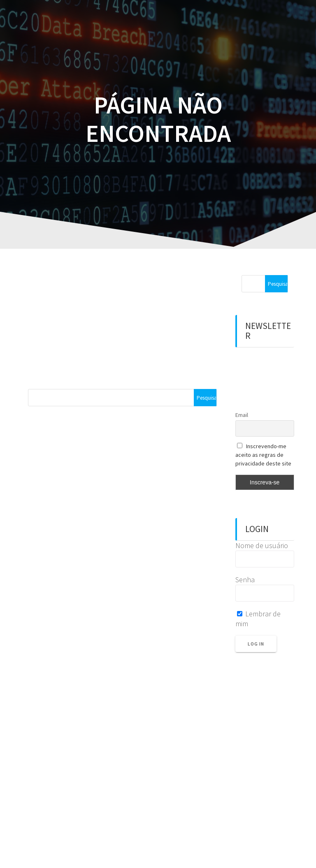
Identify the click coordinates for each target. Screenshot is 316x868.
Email (242, 415)
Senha (245, 580)
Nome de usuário (262, 545)
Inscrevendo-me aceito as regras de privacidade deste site (263, 455)
